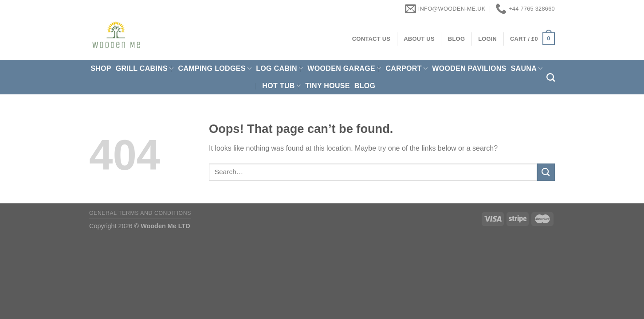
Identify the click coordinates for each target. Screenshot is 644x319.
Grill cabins (145, 68)
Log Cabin (279, 68)
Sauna (527, 68)
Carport (406, 68)
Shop (101, 68)
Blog (365, 86)
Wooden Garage (344, 68)
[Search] (551, 77)
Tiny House (328, 86)
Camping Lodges (215, 68)
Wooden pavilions (469, 68)
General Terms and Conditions (140, 213)
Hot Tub (281, 86)
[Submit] (546, 172)
